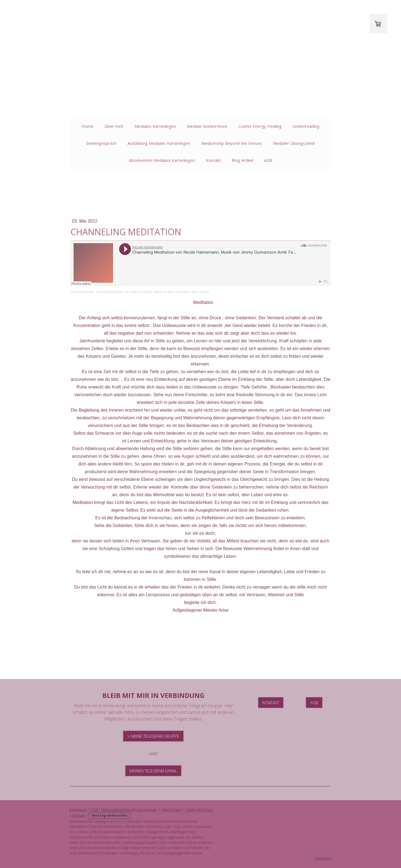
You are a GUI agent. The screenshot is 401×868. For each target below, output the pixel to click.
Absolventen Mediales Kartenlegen (162, 160)
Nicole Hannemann (82, 292)
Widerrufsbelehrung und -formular (129, 809)
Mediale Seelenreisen (207, 126)
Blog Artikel (242, 160)
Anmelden (324, 858)
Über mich (114, 126)
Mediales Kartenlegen (155, 126)
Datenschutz (171, 809)
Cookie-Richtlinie (199, 809)
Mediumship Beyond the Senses (232, 143)
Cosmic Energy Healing (260, 126)
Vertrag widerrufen (109, 815)
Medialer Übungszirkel (294, 143)
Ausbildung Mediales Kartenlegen (159, 143)
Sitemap (78, 815)
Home (87, 126)
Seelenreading (306, 126)
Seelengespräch (101, 143)
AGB (268, 160)
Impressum (78, 809)
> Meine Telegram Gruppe (153, 736)
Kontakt (213, 160)
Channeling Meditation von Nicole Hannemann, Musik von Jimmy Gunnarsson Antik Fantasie (152, 292)
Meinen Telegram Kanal (153, 771)
